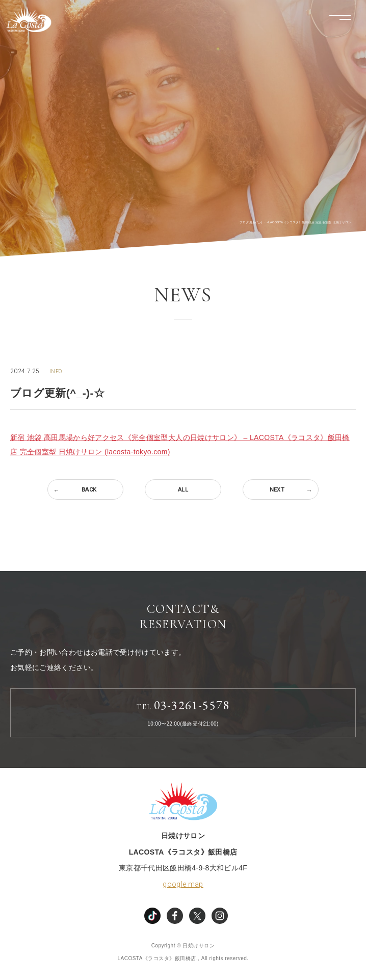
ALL (183, 490)
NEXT (277, 490)
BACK (89, 490)
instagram (220, 916)
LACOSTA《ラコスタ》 (29, 19)
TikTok (152, 916)
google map (183, 884)
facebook (175, 916)
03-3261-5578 (183, 705)
